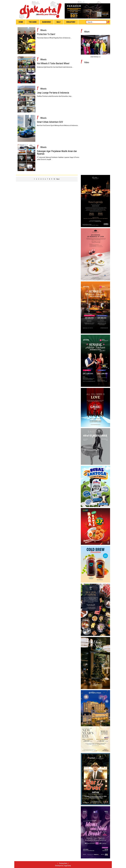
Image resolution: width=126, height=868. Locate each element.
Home (21, 22)
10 (54, 179)
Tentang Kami (63, 863)
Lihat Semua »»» (96, 57)
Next (58, 179)
